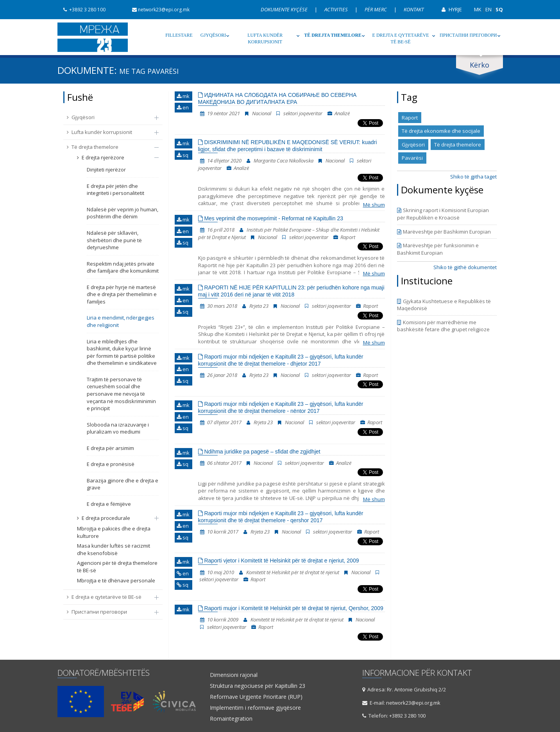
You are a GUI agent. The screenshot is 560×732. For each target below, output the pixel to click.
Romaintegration (231, 719)
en (183, 107)
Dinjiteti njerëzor (106, 170)
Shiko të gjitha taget (473, 177)
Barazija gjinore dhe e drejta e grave (123, 484)
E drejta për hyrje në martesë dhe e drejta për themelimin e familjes (122, 294)
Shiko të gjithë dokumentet (465, 267)
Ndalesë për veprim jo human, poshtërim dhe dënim (123, 213)
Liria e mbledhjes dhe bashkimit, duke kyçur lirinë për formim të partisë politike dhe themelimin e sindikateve (122, 352)
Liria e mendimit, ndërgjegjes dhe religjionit (121, 321)
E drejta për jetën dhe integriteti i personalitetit (115, 190)
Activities (337, 9)
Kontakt (414, 9)
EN (488, 9)
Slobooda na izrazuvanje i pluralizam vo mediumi (118, 428)
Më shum (374, 205)
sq (182, 155)
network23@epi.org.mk (158, 10)
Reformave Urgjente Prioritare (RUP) (256, 697)
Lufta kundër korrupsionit (265, 38)
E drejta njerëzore (114, 157)
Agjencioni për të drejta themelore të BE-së (117, 567)
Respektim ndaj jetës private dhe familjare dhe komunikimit (123, 267)
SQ (499, 9)
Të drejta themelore (333, 35)
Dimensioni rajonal (234, 675)
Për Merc (376, 9)
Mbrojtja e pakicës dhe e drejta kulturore (114, 532)
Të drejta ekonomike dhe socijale (441, 131)
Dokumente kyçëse (285, 9)
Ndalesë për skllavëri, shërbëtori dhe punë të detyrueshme (114, 240)
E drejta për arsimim (110, 448)
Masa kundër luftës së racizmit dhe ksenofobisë (114, 549)
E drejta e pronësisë (111, 464)
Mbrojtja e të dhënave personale (116, 580)
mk (183, 96)
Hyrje (449, 9)
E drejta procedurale (114, 518)
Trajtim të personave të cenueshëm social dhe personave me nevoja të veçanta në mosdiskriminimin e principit (121, 394)
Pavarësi (412, 158)
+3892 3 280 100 (81, 10)
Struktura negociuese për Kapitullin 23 (258, 686)
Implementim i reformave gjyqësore (255, 708)
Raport (410, 118)
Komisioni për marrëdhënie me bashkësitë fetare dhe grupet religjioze (443, 326)
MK (478, 9)
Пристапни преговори (468, 35)
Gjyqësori (213, 35)
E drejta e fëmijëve (109, 504)
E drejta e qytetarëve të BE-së (401, 38)
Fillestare (179, 35)
